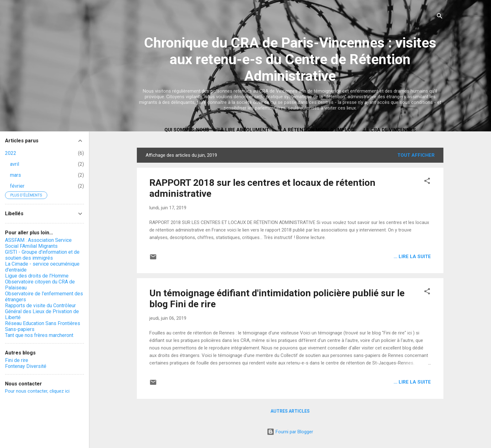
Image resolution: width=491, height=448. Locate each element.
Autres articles (290, 411)
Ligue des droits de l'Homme (37, 276)
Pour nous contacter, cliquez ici (37, 391)
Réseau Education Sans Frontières (43, 323)
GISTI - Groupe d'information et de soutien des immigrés (42, 255)
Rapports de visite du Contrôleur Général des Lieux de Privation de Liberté (42, 311)
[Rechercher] (440, 17)
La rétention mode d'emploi (316, 130)
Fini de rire (17, 360)
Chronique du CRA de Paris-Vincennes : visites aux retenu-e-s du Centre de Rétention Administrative (290, 59)
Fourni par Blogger (290, 432)
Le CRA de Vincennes (390, 130)
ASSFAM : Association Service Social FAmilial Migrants (38, 243)
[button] (427, 182)
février (17, 186)
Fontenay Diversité (26, 366)
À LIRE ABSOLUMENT (245, 130)
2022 (11, 153)
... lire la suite (412, 257)
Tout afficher (416, 155)
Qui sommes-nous (187, 130)
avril (15, 164)
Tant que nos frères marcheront (39, 335)
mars (16, 175)
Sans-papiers (20, 329)
